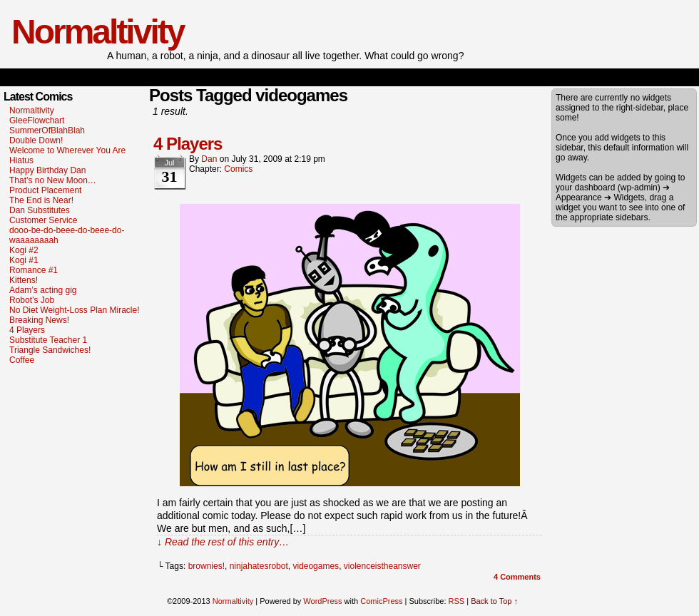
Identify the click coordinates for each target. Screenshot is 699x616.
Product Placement (45, 190)
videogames (316, 566)
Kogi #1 (24, 260)
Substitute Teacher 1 (48, 340)
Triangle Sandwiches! (50, 350)
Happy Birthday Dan (47, 170)
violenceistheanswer (382, 566)
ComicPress (381, 601)
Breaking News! (39, 320)
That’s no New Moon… (53, 180)
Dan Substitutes (40, 210)
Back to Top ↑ (494, 601)
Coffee (22, 360)
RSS (457, 601)
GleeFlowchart (37, 120)
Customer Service (43, 220)
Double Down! (36, 140)
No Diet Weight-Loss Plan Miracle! (75, 310)
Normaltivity (97, 32)
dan (209, 159)
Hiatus (21, 160)
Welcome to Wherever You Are (67, 150)
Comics (238, 169)
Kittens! (24, 280)
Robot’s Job (32, 300)
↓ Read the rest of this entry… (223, 542)
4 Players (27, 330)
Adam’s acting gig (43, 290)
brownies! (206, 566)
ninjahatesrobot (259, 566)
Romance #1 (34, 270)
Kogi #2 (24, 250)
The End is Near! (41, 200)
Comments (517, 577)
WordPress (322, 601)
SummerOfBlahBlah (47, 130)
